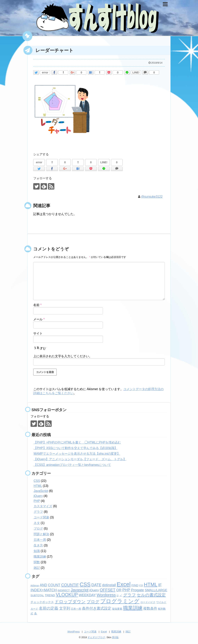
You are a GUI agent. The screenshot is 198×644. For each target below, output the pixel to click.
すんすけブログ (96, 637)
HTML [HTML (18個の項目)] (151, 584)
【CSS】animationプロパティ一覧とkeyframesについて (72, 465)
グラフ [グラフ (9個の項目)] (130, 595)
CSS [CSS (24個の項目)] (85, 584)
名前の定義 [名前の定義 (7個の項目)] (49, 608)
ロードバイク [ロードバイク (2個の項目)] (148, 602)
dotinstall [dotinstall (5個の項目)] (109, 585)
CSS (37, 481)
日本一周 (40, 540)
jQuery (38, 496)
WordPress (74, 632)
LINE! (136, 72)
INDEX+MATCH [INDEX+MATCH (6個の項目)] (44, 590)
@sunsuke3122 (152, 197)
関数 (37, 562)
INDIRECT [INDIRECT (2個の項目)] (64, 590)
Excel (104, 632)
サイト (38, 333)
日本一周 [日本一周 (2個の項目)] (76, 609)
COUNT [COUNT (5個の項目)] (54, 585)
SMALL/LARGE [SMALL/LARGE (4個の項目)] (156, 590)
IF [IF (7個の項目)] (160, 585)
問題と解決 (41, 534)
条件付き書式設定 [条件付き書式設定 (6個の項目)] (97, 608)
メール (39, 319)
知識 (37, 551)
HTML (38, 486)
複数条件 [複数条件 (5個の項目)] (150, 608)
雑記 (37, 568)
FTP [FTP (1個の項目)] (141, 585)
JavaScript (41, 491)
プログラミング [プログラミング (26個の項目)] (120, 601)
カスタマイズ (43, 506)
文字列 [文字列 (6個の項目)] (65, 608)
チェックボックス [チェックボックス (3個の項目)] (42, 602)
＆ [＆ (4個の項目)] (35, 613)
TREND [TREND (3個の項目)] (50, 595)
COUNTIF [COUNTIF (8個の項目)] (70, 585)
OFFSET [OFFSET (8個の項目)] (108, 590)
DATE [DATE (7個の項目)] (96, 585)
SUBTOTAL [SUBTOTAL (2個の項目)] (37, 595)
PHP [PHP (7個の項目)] (126, 590)
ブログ (38, 529)
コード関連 (41, 517)
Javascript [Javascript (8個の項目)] (79, 590)
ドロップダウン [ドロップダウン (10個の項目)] (70, 602)
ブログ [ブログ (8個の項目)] (93, 602)
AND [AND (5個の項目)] (44, 585)
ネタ (37, 523)
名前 (37, 305)
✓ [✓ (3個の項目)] (121, 595)
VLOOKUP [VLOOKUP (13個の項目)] (67, 595)
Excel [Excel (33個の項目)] (124, 584)
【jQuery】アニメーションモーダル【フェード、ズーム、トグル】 (80, 459)
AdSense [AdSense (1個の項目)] (35, 585)
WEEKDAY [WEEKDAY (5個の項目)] (87, 595)
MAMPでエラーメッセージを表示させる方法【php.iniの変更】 (77, 454)
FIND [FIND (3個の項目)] (135, 585)
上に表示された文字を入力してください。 (63, 356)
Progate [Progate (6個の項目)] (138, 590)
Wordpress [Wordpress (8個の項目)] (106, 595)
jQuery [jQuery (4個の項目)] (94, 590)
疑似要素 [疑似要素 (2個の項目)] (117, 609)
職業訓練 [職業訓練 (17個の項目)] (133, 608)
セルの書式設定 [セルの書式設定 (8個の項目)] (151, 595)
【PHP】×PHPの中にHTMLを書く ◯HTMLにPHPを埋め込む (77, 442)
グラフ (38, 512)
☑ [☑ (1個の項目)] (118, 596)
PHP (37, 501)
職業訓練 (40, 557)
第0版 (115, 637)
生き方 (38, 545)
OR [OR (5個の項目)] (119, 590)
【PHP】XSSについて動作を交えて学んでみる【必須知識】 (76, 448)
